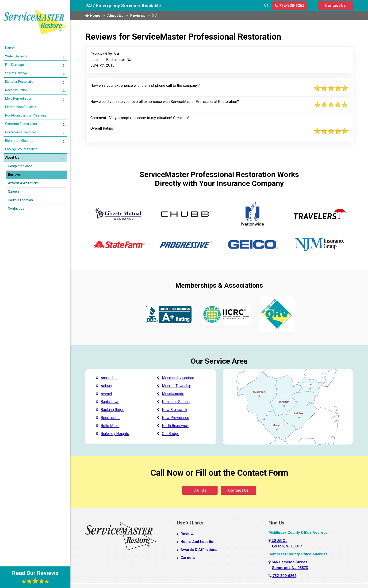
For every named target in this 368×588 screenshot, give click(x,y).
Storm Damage (17, 67)
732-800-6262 (290, 6)
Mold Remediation (19, 93)
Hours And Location (198, 542)
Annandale (109, 378)
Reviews (138, 16)
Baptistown (110, 402)
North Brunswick (175, 426)
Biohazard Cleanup (19, 135)
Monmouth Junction (178, 378)
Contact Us (335, 6)
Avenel (106, 394)
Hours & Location (20, 194)
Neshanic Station (176, 402)
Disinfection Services (21, 101)
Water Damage (16, 50)
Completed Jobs (20, 160)
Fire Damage (15, 59)
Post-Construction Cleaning (25, 109)
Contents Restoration (21, 118)
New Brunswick (175, 410)
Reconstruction (16, 84)
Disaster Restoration (20, 76)
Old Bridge (171, 434)
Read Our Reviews (35, 577)
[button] (63, 51)
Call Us (200, 490)
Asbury (106, 386)
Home (93, 16)
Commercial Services (21, 126)
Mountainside (173, 394)
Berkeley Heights (115, 434)
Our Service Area (219, 361)
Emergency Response (21, 143)
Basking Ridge (113, 410)
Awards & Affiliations (199, 550)
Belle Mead (110, 426)
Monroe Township (177, 386)
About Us (115, 16)
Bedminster (110, 418)
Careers (188, 558)
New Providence (176, 418)
